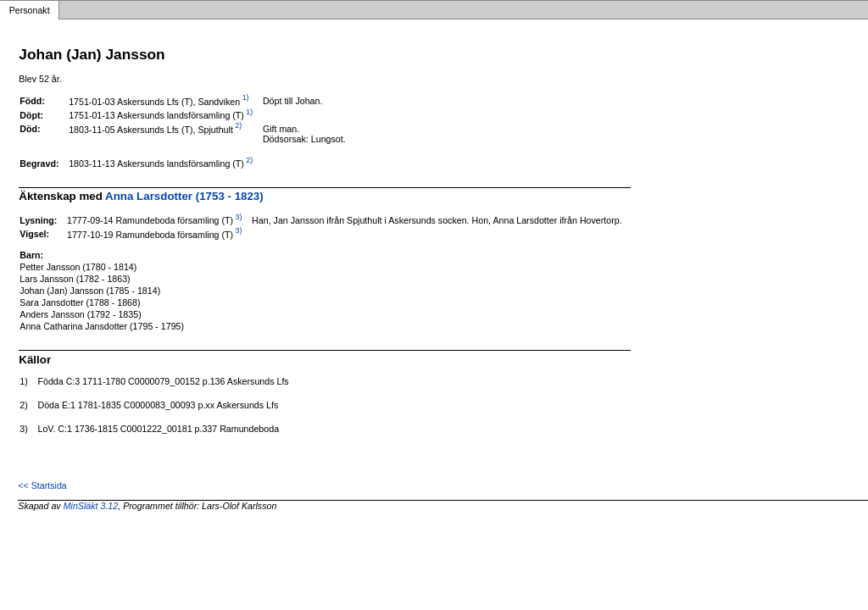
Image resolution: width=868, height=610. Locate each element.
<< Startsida (42, 485)
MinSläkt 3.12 (91, 506)
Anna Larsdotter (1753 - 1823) (184, 196)
